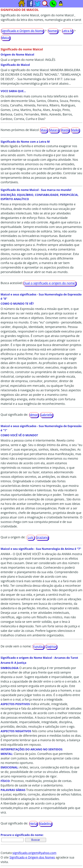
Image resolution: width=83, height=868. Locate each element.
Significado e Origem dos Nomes (32, 857)
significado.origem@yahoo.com (34, 853)
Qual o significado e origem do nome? (50, 283)
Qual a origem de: (13, 537)
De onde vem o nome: (16, 646)
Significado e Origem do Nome (22, 31)
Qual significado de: (14, 415)
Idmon (34, 415)
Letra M (67, 31)
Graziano (42, 537)
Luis (30, 537)
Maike (75, 130)
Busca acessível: (12, 283)
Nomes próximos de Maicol (20, 130)
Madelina (45, 823)
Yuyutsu (38, 646)
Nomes (53, 31)
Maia (44, 130)
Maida (65, 130)
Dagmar (51, 646)
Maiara (54, 130)
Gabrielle (46, 415)
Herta (33, 823)
